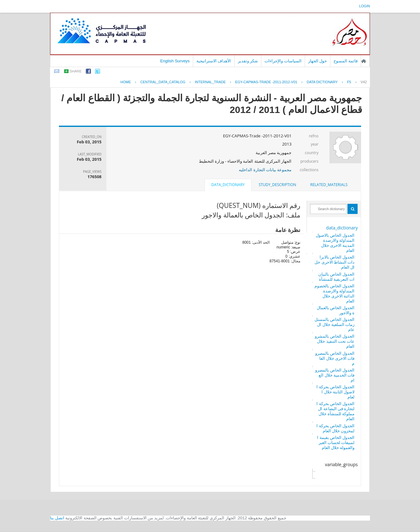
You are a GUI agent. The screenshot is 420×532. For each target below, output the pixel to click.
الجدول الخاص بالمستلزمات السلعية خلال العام (335, 324)
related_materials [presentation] (329, 185)
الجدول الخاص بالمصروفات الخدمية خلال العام (335, 375)
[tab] (329, 185)
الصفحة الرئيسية (364, 61)
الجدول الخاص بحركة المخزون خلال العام (335, 428)
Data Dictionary (322, 82)
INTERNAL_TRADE (210, 82)
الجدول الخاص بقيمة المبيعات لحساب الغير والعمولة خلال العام (336, 442)
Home (126, 82)
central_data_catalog (163, 82)
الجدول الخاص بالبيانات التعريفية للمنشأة (337, 277)
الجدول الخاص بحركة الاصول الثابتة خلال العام (335, 392)
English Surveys (175, 61)
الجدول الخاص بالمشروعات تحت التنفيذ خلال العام (335, 341)
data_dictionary (342, 228)
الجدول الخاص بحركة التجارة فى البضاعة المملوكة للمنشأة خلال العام (335, 411)
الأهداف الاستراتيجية (214, 61)
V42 (364, 82)
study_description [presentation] (277, 185)
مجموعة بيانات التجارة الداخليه (265, 170)
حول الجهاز (318, 61)
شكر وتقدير (248, 61)
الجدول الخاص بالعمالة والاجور (336, 310)
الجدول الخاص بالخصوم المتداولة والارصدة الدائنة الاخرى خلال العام (335, 293)
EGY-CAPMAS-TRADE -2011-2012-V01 (266, 82)
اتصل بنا (57, 518)
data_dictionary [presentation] (228, 185)
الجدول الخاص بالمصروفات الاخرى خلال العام (335, 358)
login (365, 6)
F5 (349, 82)
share (76, 71)
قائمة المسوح (346, 61)
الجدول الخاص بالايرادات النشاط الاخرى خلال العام (334, 262)
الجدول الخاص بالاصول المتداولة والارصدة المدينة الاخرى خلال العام (335, 243)
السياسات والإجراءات (283, 61)
